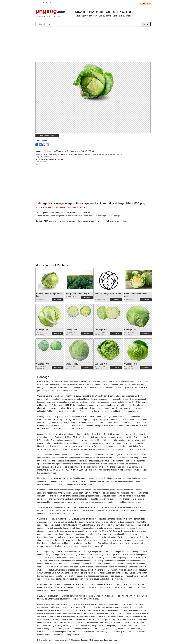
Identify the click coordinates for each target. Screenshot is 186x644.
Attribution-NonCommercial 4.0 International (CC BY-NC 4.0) (69, 151)
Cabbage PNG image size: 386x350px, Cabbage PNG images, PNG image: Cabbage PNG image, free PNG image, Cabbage (82, 155)
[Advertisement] (93, 45)
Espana (52, 3)
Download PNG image (47, 135)
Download (57, 300)
